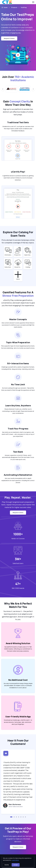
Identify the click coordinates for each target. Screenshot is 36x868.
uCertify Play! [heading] (18, 172)
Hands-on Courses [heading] (18, 539)
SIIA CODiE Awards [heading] (18, 588)
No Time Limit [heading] (18, 384)
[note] (16, 806)
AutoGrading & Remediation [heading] (18, 475)
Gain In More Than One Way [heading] (18, 103)
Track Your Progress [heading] (18, 429)
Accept (16, 865)
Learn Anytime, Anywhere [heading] (18, 406)
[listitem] (22, 8)
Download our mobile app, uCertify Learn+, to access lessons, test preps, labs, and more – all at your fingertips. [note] (18, 722)
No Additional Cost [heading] (18, 680)
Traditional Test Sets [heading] (18, 122)
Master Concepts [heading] (18, 319)
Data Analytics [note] (8, 267)
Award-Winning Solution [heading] (18, 643)
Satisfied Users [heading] (18, 563)
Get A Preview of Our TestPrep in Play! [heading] (18, 830)
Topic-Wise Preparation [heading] (18, 342)
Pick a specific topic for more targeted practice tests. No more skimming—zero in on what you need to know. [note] (18, 347)
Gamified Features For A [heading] (18, 294)
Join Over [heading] (18, 78)
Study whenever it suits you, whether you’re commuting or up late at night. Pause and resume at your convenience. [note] (18, 411)
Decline (7, 865)
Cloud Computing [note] (18, 267)
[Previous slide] (3, 89)
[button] (11, 817)
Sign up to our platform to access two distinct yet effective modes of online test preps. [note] (18, 112)
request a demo (9, 38)
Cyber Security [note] (28, 255)
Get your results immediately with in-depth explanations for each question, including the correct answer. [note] (18, 480)
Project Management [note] (18, 255)
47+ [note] (18, 584)
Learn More (15, 860)
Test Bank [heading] (18, 452)
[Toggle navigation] (33, 2)
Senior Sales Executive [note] (16, 807)
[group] (11, 89)
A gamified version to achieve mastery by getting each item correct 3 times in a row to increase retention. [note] (18, 178)
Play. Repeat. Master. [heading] (18, 497)
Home (4, 8)
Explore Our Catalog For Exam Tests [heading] (18, 234)
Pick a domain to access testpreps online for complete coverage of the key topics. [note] (18, 241)
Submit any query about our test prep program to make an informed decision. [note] (18, 839)
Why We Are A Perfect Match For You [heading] (18, 605)
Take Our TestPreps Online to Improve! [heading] (18, 17)
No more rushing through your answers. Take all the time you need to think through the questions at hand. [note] (18, 389)
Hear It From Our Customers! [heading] (18, 742)
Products (14, 7)
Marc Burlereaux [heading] (15, 804)
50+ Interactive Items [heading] (18, 363)
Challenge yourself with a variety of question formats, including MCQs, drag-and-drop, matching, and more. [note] (18, 368)
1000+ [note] (18, 534)
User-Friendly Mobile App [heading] (18, 717)
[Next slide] (33, 89)
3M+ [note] (18, 559)
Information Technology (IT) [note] (8, 255)
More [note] (19, 279)
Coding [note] (28, 267)
